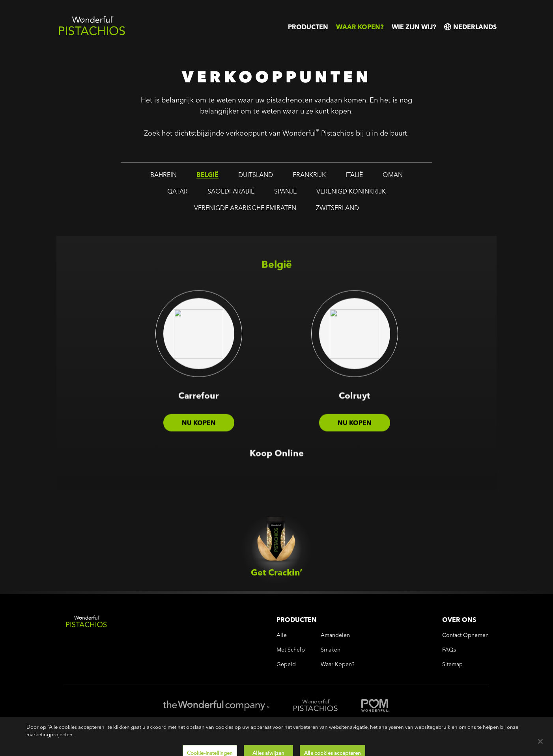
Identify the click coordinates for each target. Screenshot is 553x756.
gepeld (286, 664)
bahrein (163, 175)
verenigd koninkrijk (351, 192)
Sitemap (452, 664)
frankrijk (309, 175)
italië (354, 175)
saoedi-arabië (231, 192)
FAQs (449, 650)
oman (393, 175)
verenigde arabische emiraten (245, 209)
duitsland (256, 175)
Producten (308, 27)
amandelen (335, 635)
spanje (285, 192)
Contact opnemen (465, 635)
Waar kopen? (360, 27)
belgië (207, 175)
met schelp (291, 650)
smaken (331, 650)
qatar (177, 192)
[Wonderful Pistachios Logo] (92, 34)
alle (282, 635)
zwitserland (337, 209)
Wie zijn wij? (414, 27)
